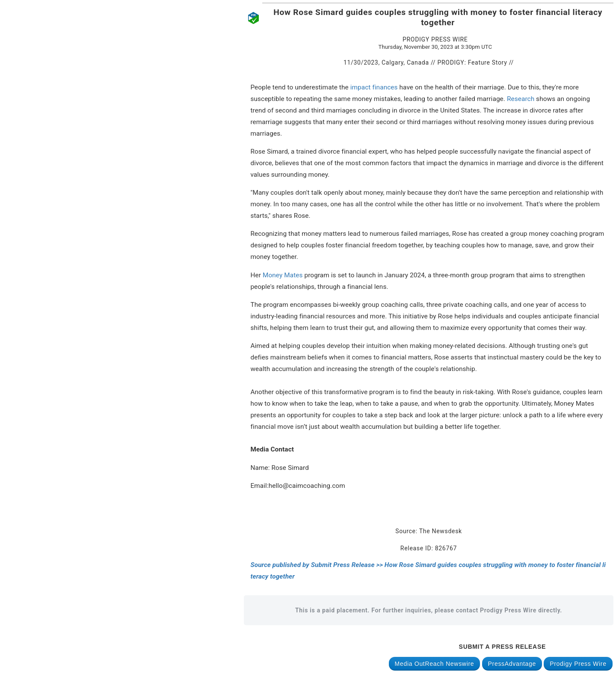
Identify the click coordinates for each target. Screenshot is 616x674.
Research (521, 99)
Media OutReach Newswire (435, 664)
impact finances (374, 87)
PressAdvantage (512, 664)
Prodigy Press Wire (578, 664)
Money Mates (283, 275)
